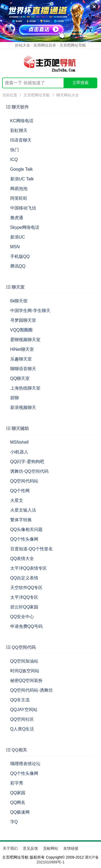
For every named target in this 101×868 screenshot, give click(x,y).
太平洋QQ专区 (24, 597)
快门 (15, 150)
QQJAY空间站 (24, 710)
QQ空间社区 (22, 719)
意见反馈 (30, 848)
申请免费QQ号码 (27, 626)
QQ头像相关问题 (27, 529)
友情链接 (71, 848)
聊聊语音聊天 (23, 369)
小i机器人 (19, 452)
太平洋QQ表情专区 (29, 568)
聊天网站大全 (68, 95)
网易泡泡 (19, 189)
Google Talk (22, 169)
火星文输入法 (23, 510)
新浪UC (18, 237)
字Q (14, 822)
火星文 (17, 500)
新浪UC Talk (22, 179)
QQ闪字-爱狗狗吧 (27, 462)
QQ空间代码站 (24, 481)
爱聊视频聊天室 (25, 340)
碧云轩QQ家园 (24, 607)
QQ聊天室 (20, 378)
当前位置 (10, 95)
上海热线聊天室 (25, 388)
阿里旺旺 (19, 198)
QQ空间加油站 (24, 661)
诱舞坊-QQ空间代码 (29, 471)
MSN (15, 247)
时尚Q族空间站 (25, 671)
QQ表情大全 (22, 559)
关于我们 (10, 848)
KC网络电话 (22, 121)
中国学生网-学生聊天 (30, 311)
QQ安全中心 (22, 617)
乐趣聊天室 (21, 359)
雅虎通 (17, 218)
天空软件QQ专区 (27, 588)
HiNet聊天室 (22, 349)
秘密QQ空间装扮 (27, 680)
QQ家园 (18, 793)
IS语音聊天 (21, 140)
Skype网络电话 (25, 227)
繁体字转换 (21, 520)
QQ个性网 (20, 491)
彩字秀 (17, 783)
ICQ (14, 160)
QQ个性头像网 (24, 539)
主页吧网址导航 (37, 95)
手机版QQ (20, 256)
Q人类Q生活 (22, 729)
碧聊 (15, 398)
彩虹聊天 (19, 130)
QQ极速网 (20, 812)
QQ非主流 (20, 700)
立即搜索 (81, 83)
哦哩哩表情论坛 (25, 764)
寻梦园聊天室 (23, 320)
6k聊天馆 (19, 301)
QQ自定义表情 (24, 578)
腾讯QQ (18, 266)
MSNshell (19, 442)
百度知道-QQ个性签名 (32, 549)
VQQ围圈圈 (22, 330)
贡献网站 (51, 848)
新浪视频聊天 (23, 407)
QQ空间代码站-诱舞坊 (32, 690)
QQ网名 (18, 802)
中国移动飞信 (23, 208)
